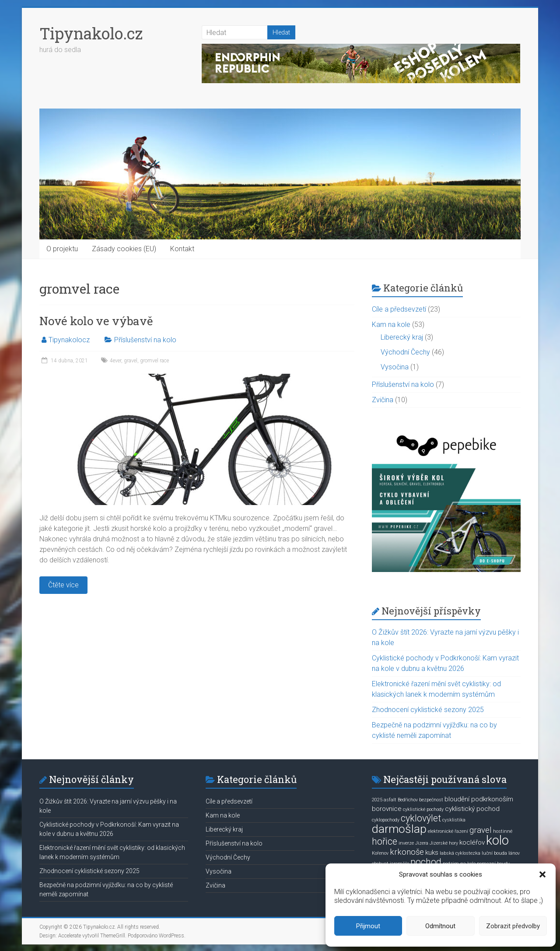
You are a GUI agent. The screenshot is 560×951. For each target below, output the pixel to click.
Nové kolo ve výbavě (96, 321)
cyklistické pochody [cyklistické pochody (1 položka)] (423, 809)
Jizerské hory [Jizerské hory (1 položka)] (444, 843)
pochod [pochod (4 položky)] (426, 862)
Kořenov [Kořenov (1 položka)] (380, 853)
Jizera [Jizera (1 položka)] (422, 843)
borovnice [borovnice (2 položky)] (387, 809)
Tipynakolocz (69, 340)
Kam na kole (391, 325)
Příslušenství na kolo (145, 340)
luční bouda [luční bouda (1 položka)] (494, 853)
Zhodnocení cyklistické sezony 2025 (428, 710)
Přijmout (368, 926)
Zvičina (383, 400)
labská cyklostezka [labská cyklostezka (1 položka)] (460, 853)
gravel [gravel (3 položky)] (481, 830)
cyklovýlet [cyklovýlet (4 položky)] (421, 818)
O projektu (62, 249)
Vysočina (395, 367)
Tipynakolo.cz (91, 33)
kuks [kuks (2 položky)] (432, 853)
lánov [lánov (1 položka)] (514, 853)
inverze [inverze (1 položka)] (406, 843)
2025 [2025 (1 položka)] (377, 800)
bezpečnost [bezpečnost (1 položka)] (431, 800)
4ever (115, 361)
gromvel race (154, 361)
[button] (542, 874)
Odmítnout (440, 926)
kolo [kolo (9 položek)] (497, 840)
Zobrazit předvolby (513, 926)
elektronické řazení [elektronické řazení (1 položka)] (448, 831)
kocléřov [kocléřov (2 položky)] (472, 842)
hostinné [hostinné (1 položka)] (503, 831)
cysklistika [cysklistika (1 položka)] (454, 820)
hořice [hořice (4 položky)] (385, 841)
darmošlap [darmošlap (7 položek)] (399, 829)
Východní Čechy (405, 352)
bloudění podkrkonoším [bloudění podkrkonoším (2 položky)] (479, 799)
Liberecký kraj (402, 337)
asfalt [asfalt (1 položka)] (390, 800)
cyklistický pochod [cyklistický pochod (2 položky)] (472, 809)
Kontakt (182, 249)
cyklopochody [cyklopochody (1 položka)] (386, 820)
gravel (131, 361)
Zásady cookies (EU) (124, 249)
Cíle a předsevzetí (399, 309)
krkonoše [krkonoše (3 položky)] (407, 852)
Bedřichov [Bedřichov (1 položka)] (408, 800)
